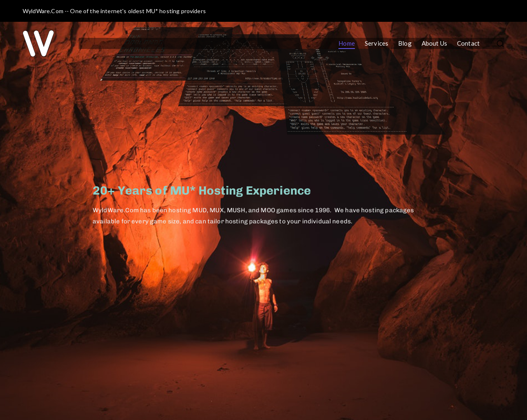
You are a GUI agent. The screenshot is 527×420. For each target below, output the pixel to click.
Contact (468, 43)
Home (347, 43)
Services (377, 43)
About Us (434, 43)
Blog (405, 43)
